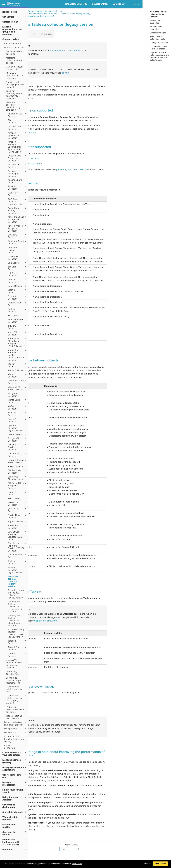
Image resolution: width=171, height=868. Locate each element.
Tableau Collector (17, 562)
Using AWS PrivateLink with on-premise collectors (14, 664)
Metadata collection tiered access (14, 60)
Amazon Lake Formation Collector (17, 158)
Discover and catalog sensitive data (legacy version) (16, 699)
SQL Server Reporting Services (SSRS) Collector (17, 547)
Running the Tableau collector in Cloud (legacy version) (15, 620)
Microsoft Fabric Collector (17, 382)
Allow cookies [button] (160, 864)
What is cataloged (158, 33)
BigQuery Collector (17, 236)
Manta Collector (17, 370)
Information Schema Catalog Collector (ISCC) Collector (17, 355)
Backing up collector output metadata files (14, 680)
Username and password (58, 164)
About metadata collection (14, 53)
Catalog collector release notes (14, 68)
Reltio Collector (17, 498)
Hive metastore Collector (17, 321)
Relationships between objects (157, 38)
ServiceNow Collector (17, 516)
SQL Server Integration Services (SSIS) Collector (17, 536)
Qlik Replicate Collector (17, 472)
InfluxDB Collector (17, 327)
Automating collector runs (16, 673)
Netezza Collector (17, 414)
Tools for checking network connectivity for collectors (15, 95)
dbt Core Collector (17, 268)
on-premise (104, 51)
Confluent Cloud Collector (17, 242)
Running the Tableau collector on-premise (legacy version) (16, 607)
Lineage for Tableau (159, 43)
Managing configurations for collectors (15, 76)
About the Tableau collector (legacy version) (13, 581)
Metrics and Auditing (15, 826)
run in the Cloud (87, 51)
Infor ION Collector (17, 333)
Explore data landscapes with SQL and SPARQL (15, 842)
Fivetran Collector (17, 298)
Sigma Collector (17, 522)
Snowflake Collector (17, 527)
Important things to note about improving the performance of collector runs (159, 56)
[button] (167, 4)
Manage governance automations (15, 768)
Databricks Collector (17, 258)
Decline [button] (147, 864)
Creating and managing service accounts (15, 85)
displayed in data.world (74, 621)
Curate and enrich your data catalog (15, 754)
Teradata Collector (17, 642)
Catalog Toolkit (15, 22)
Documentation (47, 11)
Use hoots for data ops (15, 776)
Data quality (15, 733)
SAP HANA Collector (17, 510)
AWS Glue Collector (17, 194)
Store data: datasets (15, 812)
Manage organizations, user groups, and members (15, 30)
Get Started (15, 17)
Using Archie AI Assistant (15, 798)
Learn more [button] (77, 864)
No (107, 849)
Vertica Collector (17, 655)
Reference (15, 849)
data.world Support (55, 132)
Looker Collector (17, 365)
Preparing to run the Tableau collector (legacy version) (16, 594)
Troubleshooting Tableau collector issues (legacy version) (16, 633)
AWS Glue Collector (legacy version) (17, 202)
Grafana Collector (17, 310)
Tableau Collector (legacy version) (17, 570)
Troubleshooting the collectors (14, 717)
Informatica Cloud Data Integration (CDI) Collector (17, 342)
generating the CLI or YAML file (100, 169)
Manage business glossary (15, 761)
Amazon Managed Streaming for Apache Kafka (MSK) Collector (17, 147)
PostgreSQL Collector (17, 440)
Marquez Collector (17, 375)
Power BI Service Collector (17, 447)
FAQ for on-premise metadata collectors (15, 709)
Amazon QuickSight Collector (17, 173)
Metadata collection (15, 48)
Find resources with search (15, 791)
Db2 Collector (17, 263)
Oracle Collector (17, 434)
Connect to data (15, 39)
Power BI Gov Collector (17, 455)
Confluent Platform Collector (17, 250)
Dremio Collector (17, 291)
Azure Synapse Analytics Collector (17, 228)
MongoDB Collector (17, 395)
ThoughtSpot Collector (17, 648)
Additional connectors (15, 747)
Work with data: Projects (15, 818)
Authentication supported (157, 28)
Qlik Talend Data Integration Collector (17, 486)
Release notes (10, 12)
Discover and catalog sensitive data (14, 689)
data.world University (104, 4)
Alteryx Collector (17, 121)
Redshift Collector (17, 493)
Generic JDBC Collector (17, 304)
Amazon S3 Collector (17, 166)
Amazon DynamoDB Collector (17, 135)
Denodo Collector (17, 281)
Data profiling (15, 729)
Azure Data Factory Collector (17, 211)
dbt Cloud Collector (17, 274)
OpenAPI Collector (17, 420)
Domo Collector (17, 286)
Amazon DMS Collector (17, 128)
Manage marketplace (15, 783)
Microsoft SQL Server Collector (17, 388)
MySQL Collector (17, 407)
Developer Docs (129, 4)
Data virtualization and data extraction (15, 724)
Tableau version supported (157, 22)
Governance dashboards (15, 806)
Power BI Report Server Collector (17, 461)
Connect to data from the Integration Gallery (15, 739)
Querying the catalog (15, 833)
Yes (93, 849)
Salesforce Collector (17, 504)
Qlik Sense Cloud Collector (17, 478)
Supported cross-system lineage (160, 48)
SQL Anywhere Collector (17, 556)
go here (94, 73)
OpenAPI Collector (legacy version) (17, 428)
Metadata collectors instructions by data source (16, 106)
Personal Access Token (57, 159)
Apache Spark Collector (15, 181)
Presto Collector (17, 466)
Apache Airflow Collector (17, 115)
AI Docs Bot (148, 4)
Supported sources (14, 44)
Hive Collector (17, 316)
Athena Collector (17, 188)
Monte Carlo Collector (17, 401)
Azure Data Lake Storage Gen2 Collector (17, 219)
